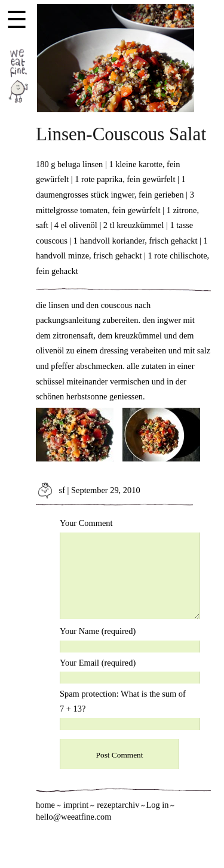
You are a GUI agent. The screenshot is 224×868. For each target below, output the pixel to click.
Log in (157, 805)
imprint (76, 805)
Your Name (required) (98, 631)
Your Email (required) (98, 663)
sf (50, 490)
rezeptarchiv (118, 805)
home (45, 805)
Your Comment (86, 523)
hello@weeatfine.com (73, 817)
